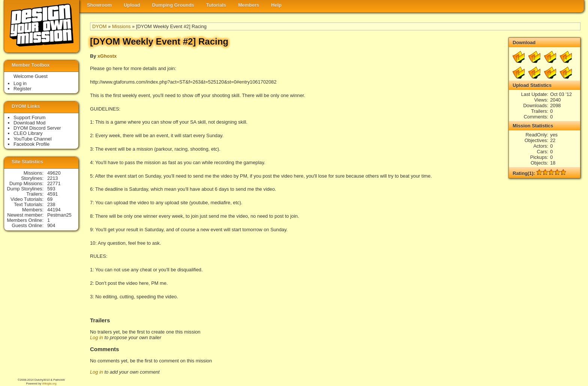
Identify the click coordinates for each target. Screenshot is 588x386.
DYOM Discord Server (37, 128)
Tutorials (216, 5)
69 (50, 199)
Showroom (99, 5)
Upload (132, 5)
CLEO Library (28, 133)
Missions (121, 26)
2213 (52, 178)
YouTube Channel (33, 139)
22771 (54, 183)
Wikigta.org (49, 384)
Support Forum (29, 117)
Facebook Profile (31, 144)
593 (51, 189)
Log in (97, 337)
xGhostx (107, 56)
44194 (54, 210)
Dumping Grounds (173, 5)
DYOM (99, 26)
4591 (52, 194)
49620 (54, 173)
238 (51, 204)
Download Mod (29, 123)
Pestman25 (59, 215)
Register (22, 89)
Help (276, 5)
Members (249, 5)
